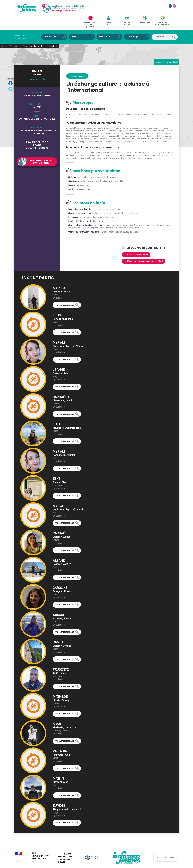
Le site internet (128, 10)
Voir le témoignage (65, 293)
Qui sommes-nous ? (70, 862)
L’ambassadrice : (138, 242)
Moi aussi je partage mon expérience (42, 149)
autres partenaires (166, 845)
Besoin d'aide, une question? (99, 12)
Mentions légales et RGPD (104, 862)
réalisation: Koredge (124, 862)
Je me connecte (114, 10)
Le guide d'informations (157, 10)
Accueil (4, 34)
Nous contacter (85, 862)
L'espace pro (142, 9)
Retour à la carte (78, 64)
